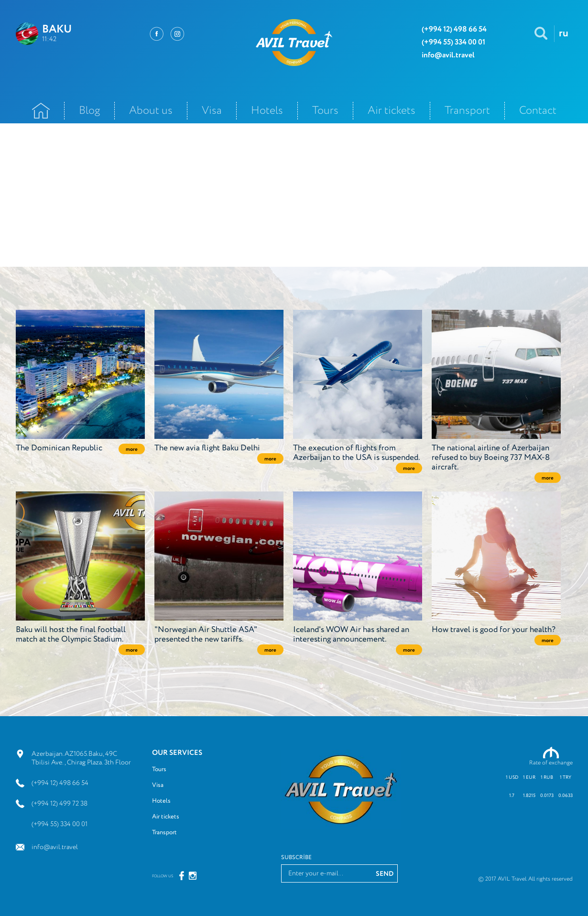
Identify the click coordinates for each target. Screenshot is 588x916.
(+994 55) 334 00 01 (60, 824)
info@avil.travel (55, 847)
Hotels (267, 111)
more (132, 449)
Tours (325, 111)
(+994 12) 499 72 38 (60, 804)
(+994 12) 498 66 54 (60, 783)
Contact (538, 111)
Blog (89, 111)
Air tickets (392, 111)
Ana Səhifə (41, 111)
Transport (467, 111)
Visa (212, 111)
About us (151, 111)
